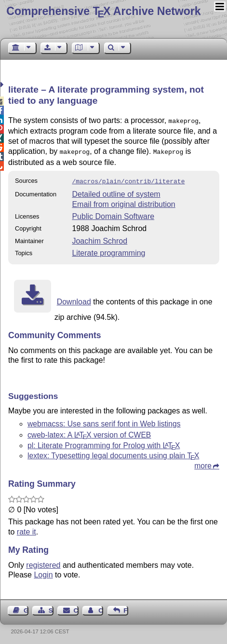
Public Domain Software (113, 213)
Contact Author (101, 608)
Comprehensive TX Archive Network (103, 11)
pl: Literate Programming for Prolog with (104, 443)
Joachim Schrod (100, 238)
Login (43, 572)
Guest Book (26, 608)
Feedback (126, 608)
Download (74, 299)
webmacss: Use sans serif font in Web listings (104, 421)
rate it (27, 529)
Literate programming (108, 250)
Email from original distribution (123, 201)
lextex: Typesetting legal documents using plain (113, 453)
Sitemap (51, 608)
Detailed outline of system (116, 191)
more (203, 463)
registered (43, 562)
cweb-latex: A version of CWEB (89, 432)
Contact (76, 608)
